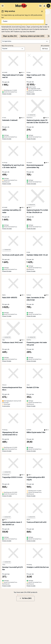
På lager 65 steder (7, 139)
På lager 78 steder (7, 361)
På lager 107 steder (7, 496)
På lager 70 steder (7, 316)
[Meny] (3, 6)
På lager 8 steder (6, 586)
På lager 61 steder (31, 541)
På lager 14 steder (31, 271)
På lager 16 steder (31, 586)
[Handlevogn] (48, 6)
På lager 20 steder (7, 451)
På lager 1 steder (31, 94)
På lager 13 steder (7, 184)
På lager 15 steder (31, 496)
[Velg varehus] (40, 6)
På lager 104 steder (7, 229)
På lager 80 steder (7, 271)
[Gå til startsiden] (21, 6)
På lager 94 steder (31, 139)
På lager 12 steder (31, 406)
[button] (25, 41)
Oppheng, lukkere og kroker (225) (32, 36)
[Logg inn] (44, 6)
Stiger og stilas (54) (10, 36)
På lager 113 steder (7, 94)
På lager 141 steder (31, 451)
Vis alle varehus (6, 406)
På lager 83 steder (31, 229)
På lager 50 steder (31, 316)
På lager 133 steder (31, 361)
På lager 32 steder (7, 541)
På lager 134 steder (31, 184)
